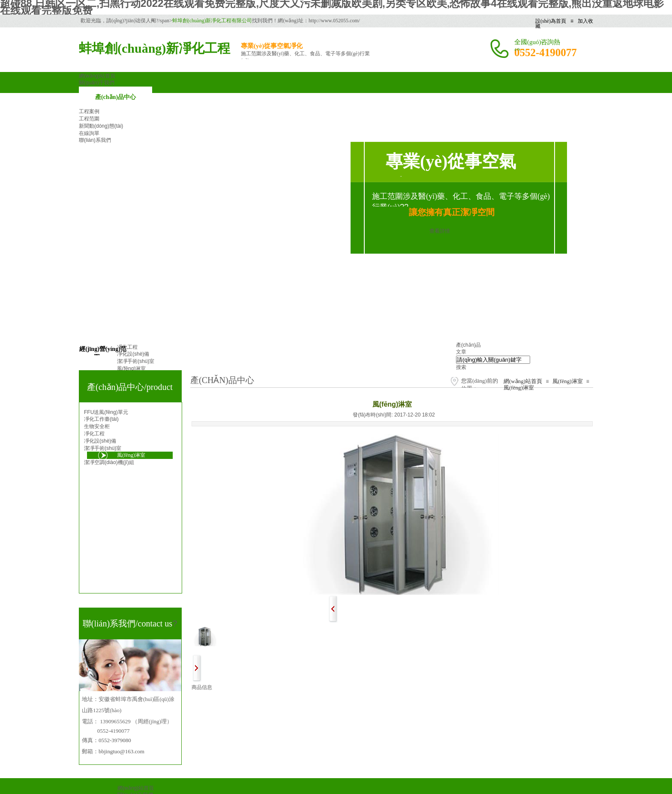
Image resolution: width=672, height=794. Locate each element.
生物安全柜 (97, 426)
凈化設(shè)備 (100, 441)
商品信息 (202, 687)
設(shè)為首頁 (551, 21)
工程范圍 (89, 119)
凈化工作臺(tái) (101, 419)
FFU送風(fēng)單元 (106, 412)
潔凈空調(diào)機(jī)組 (109, 462)
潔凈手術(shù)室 (103, 448)
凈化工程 (94, 434)
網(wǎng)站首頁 (523, 381)
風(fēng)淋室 (568, 381)
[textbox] (493, 360)
